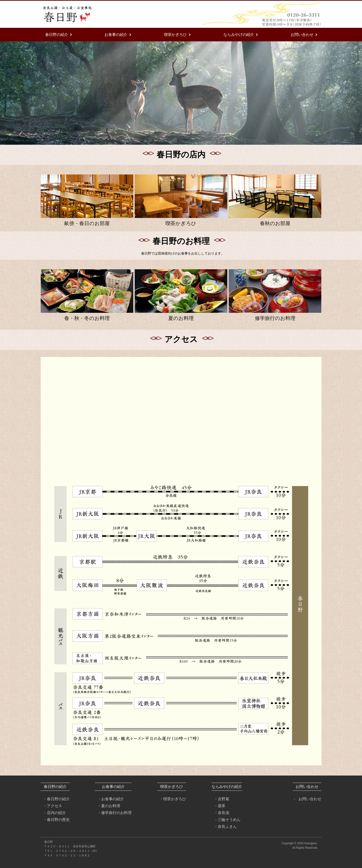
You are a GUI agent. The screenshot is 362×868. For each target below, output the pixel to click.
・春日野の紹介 (56, 799)
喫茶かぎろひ (175, 34)
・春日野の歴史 (56, 820)
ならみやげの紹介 (239, 34)
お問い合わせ (302, 34)
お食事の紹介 (116, 34)
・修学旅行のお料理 (114, 813)
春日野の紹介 (57, 34)
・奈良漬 (222, 813)
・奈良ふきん (225, 826)
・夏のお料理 (109, 806)
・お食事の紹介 (111, 799)
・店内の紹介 (55, 813)
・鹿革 (220, 806)
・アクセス (53, 806)
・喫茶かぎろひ (173, 799)
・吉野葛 (222, 799)
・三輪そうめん (227, 820)
